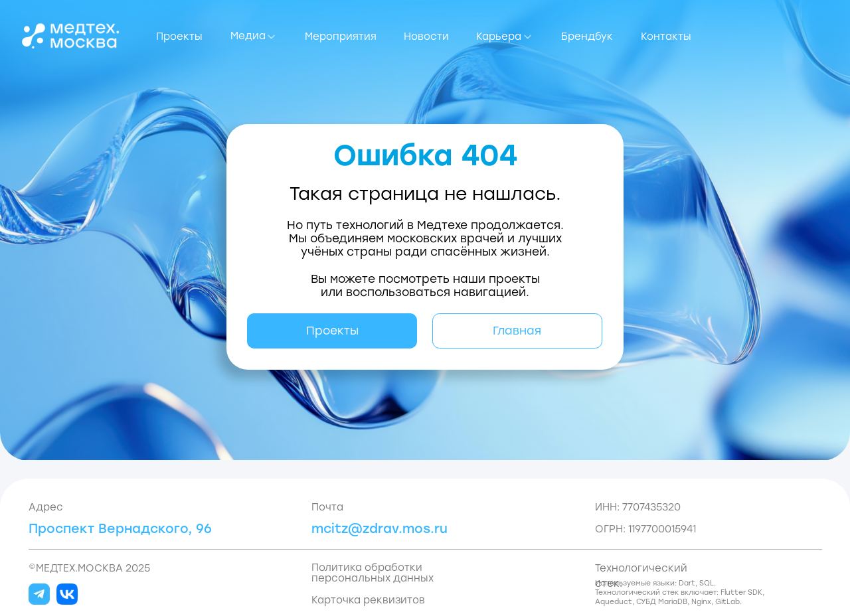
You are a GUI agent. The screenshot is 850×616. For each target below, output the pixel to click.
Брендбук (587, 37)
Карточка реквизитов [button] (368, 600)
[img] (71, 36)
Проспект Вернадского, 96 (120, 529)
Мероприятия (341, 37)
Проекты (179, 37)
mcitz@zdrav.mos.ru (380, 529)
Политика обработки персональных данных (373, 573)
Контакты (666, 37)
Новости (426, 37)
